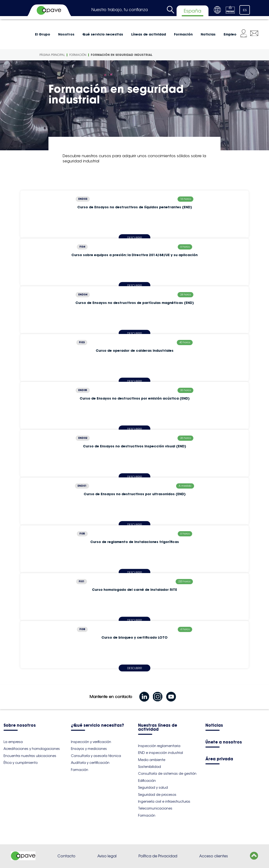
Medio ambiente (152, 760)
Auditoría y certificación (90, 763)
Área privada (219, 759)
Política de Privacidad (158, 856)
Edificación (147, 781)
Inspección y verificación (91, 742)
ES (245, 10)
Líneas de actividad (149, 34)
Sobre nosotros (20, 726)
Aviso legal (107, 856)
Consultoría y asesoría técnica (96, 756)
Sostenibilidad (150, 767)
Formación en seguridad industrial (122, 55)
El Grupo (43, 34)
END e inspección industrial (161, 753)
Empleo (230, 34)
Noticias (208, 34)
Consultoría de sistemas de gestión (167, 774)
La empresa (13, 742)
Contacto (66, 856)
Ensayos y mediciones (89, 749)
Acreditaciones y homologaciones (32, 749)
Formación (183, 34)
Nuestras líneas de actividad (158, 728)
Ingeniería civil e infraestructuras (164, 801)
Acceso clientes (214, 856)
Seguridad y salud (153, 788)
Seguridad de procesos (157, 795)
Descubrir (134, 668)
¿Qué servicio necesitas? (97, 726)
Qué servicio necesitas (103, 34)
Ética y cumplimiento (21, 763)
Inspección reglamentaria (159, 746)
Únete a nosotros (224, 742)
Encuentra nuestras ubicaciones (30, 756)
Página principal (52, 55)
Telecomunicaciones (155, 808)
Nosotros (66, 34)
